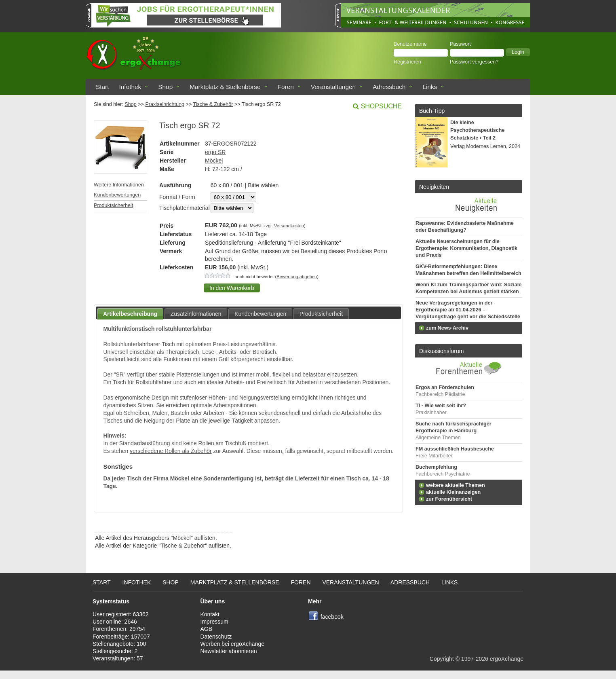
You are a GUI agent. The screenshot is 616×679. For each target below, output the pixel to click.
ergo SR (215, 152)
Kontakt (210, 614)
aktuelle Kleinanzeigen (453, 492)
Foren (286, 87)
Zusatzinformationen (196, 314)
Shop (165, 87)
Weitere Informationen (119, 185)
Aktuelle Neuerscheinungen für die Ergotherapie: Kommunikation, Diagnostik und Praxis (466, 248)
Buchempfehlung (436, 467)
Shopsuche (381, 106)
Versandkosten (289, 226)
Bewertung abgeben (297, 277)
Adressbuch (389, 87)
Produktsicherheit (113, 205)
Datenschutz (216, 637)
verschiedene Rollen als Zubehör (171, 451)
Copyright (442, 659)
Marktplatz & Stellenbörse (225, 87)
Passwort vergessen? (474, 62)
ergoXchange (507, 659)
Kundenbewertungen (117, 195)
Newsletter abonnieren (229, 651)
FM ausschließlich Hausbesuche (455, 449)
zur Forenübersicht (449, 499)
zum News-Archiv (447, 328)
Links (430, 87)
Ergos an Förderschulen (445, 387)
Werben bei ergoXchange (233, 644)
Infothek (130, 87)
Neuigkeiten (434, 187)
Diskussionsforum (441, 351)
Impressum (214, 622)
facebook (332, 617)
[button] (518, 52)
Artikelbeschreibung (130, 314)
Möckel (214, 161)
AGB (207, 629)
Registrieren (407, 62)
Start (102, 87)
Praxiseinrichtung (165, 104)
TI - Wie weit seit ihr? (441, 406)
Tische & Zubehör (213, 104)
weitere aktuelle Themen (456, 485)
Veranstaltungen (333, 87)
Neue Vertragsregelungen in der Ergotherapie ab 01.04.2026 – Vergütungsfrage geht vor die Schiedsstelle (468, 310)
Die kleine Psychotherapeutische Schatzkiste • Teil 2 (477, 130)
